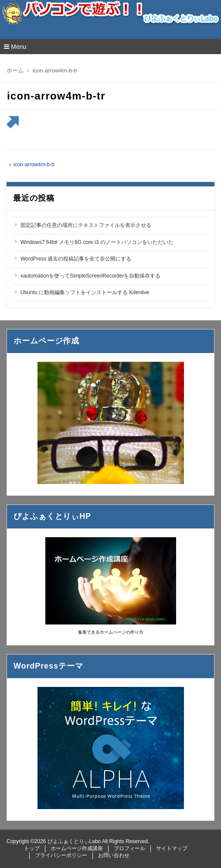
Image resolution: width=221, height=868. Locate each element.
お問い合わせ (114, 855)
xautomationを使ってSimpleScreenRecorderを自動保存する (90, 276)
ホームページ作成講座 (77, 848)
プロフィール (129, 848)
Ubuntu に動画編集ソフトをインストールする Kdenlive (85, 292)
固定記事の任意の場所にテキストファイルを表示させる (86, 225)
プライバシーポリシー (61, 855)
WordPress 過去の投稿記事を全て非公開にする (76, 259)
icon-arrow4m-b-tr (34, 165)
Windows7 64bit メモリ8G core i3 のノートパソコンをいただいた (97, 242)
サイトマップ (172, 848)
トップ (32, 848)
